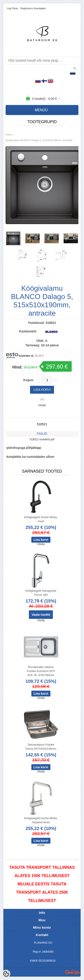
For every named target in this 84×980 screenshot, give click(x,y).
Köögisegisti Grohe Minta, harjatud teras (41, 820)
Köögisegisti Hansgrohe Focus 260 (41, 593)
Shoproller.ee (73, 972)
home (9, 135)
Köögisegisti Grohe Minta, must (41, 519)
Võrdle (42, 405)
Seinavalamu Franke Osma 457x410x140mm (41, 747)
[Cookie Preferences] (6, 974)
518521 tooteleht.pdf (42, 439)
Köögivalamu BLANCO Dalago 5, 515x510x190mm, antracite (39, 140)
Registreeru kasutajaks (33, 8)
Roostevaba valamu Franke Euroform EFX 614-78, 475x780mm (41, 671)
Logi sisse (12, 8)
